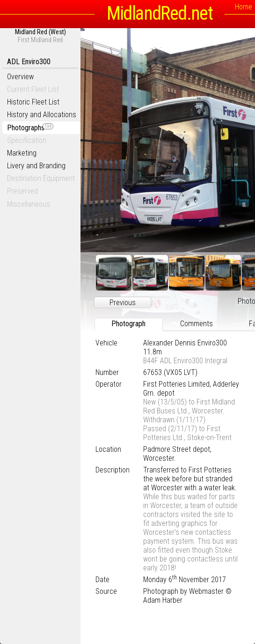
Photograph (128, 324)
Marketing (22, 153)
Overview (20, 77)
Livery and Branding (36, 166)
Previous (123, 303)
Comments (197, 324)
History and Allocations (42, 115)
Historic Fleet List (33, 102)
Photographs (30, 128)
